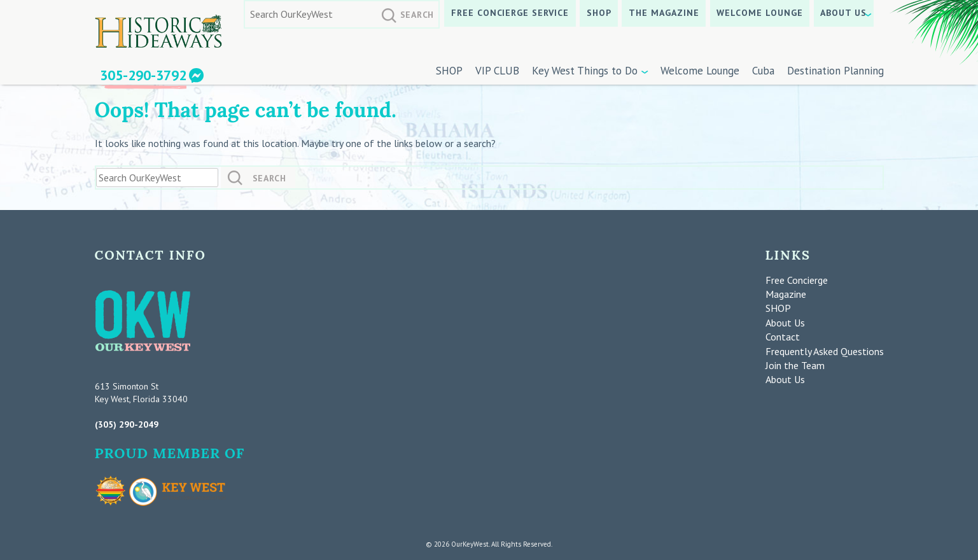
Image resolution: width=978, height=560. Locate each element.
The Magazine (664, 13)
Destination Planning (835, 71)
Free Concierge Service (510, 13)
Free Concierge (797, 280)
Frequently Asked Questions (825, 351)
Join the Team (795, 365)
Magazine (786, 294)
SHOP (599, 13)
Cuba (763, 71)
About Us (843, 13)
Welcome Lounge (760, 13)
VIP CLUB (497, 71)
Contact (783, 337)
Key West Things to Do (585, 71)
